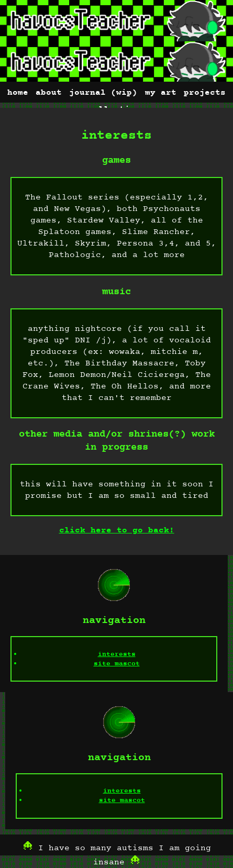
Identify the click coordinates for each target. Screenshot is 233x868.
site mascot (117, 664)
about (49, 93)
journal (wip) (103, 93)
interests (117, 654)
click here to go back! (117, 530)
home (18, 93)
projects (205, 93)
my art (161, 93)
